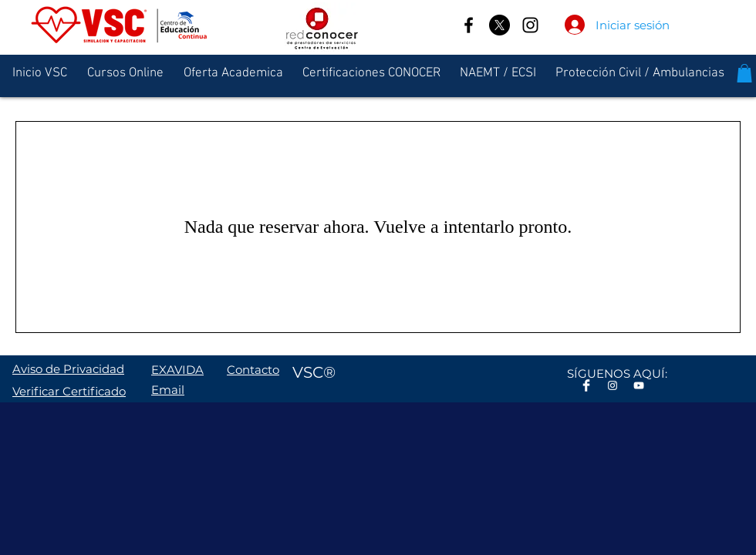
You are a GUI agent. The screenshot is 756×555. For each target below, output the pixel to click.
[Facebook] (469, 25)
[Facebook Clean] (586, 385)
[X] (499, 25)
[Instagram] (530, 25)
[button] (744, 73)
